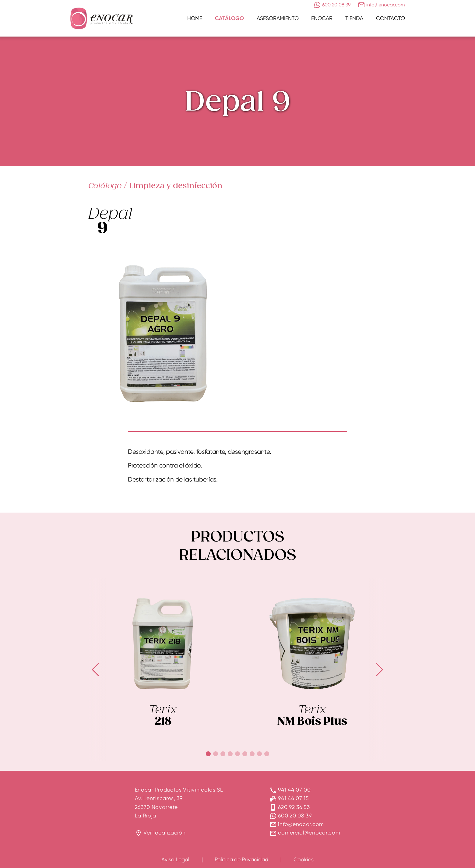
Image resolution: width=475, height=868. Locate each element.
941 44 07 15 (293, 798)
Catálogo (229, 18)
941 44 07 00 (294, 790)
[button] (208, 754)
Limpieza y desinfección (176, 186)
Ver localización (164, 833)
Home (195, 18)
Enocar (322, 18)
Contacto (391, 18)
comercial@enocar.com (309, 833)
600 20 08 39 (295, 815)
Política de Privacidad (241, 859)
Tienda (354, 18)
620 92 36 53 (294, 807)
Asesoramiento (278, 18)
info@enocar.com (301, 824)
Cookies (304, 859)
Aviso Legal (175, 859)
